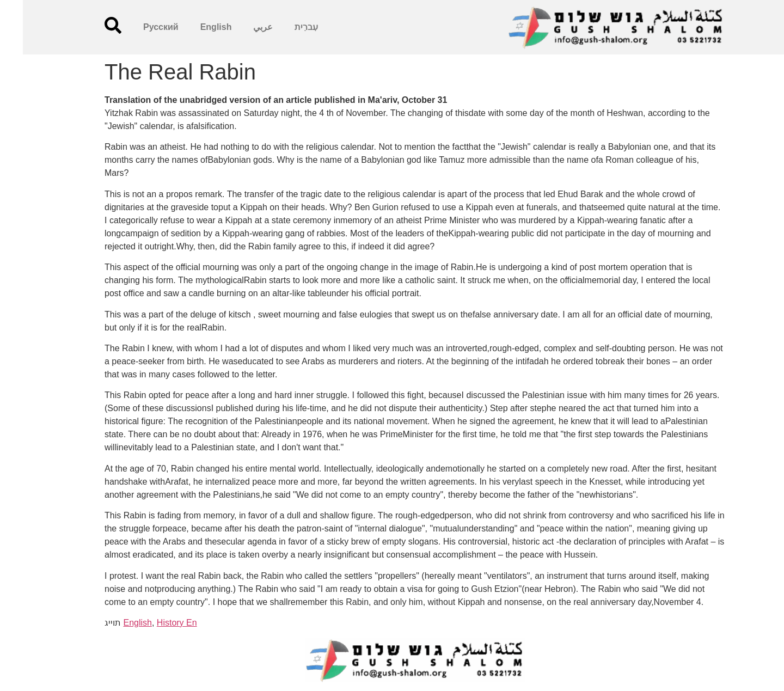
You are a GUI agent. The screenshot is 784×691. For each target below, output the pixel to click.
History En (154, 623)
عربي (240, 27)
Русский (138, 27)
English (193, 27)
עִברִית (283, 27)
